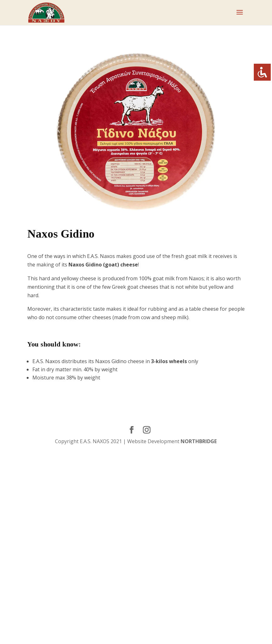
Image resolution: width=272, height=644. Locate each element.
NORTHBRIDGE (199, 441)
